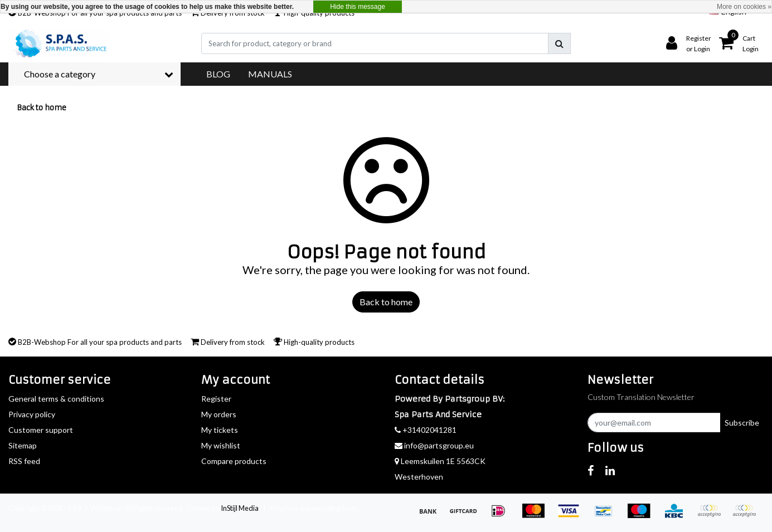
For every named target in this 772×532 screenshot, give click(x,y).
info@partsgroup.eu (434, 445)
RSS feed (24, 461)
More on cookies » (744, 7)
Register (216, 399)
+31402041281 (426, 430)
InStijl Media (240, 508)
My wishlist (221, 445)
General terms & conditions (56, 399)
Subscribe (742, 423)
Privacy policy (32, 414)
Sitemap (23, 445)
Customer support (41, 430)
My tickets (220, 430)
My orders (219, 414)
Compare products (234, 461)
